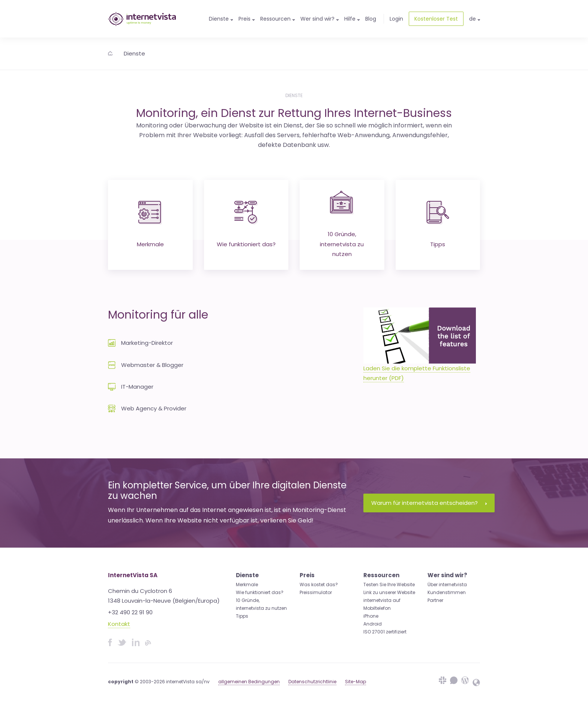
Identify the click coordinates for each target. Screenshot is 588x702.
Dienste (134, 53)
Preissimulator (316, 592)
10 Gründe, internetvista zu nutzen (342, 224)
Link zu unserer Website (389, 592)
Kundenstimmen (447, 592)
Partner (435, 600)
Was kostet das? (319, 585)
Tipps (438, 225)
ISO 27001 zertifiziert (385, 632)
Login (396, 19)
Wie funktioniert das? (246, 225)
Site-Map (355, 682)
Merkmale (150, 225)
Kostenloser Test (436, 19)
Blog (371, 19)
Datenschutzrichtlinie (312, 682)
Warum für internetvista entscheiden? (429, 503)
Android (373, 624)
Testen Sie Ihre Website (389, 585)
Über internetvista (447, 585)
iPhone (371, 616)
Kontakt (119, 624)
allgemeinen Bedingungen (249, 682)
